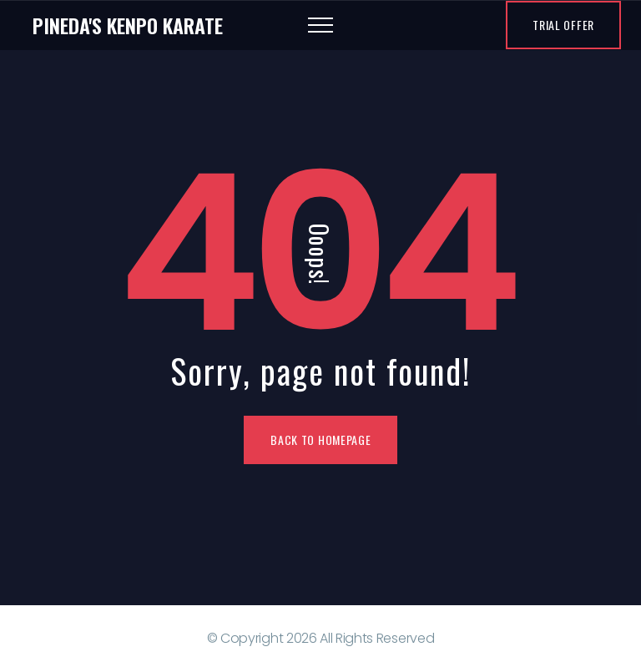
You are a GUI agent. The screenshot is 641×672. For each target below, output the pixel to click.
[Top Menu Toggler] (320, 25)
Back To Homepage (320, 440)
